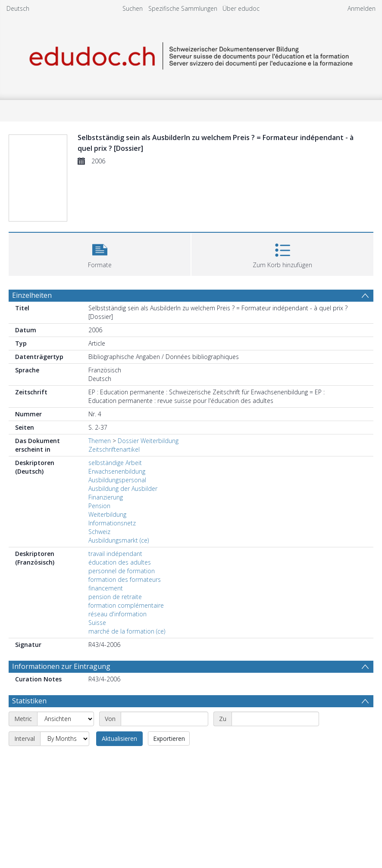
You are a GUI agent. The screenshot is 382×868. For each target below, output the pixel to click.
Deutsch (18, 8)
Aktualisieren (119, 738)
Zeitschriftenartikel (114, 449)
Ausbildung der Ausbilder (123, 489)
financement (106, 588)
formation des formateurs (125, 579)
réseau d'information (117, 614)
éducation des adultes (120, 562)
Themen (100, 441)
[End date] (275, 719)
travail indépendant (115, 554)
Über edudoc (241, 8)
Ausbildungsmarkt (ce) (119, 540)
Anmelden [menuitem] (362, 8)
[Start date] (164, 719)
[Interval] (65, 739)
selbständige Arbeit (115, 463)
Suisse (97, 623)
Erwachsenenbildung (117, 471)
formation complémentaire (126, 605)
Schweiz (99, 532)
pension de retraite (115, 597)
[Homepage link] (191, 55)
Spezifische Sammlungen (183, 8)
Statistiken (29, 701)
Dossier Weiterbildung (148, 441)
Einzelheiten (32, 295)
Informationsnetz (112, 523)
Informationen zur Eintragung (61, 666)
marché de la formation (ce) (127, 631)
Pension (99, 506)
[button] (100, 253)
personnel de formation (122, 571)
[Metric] (66, 719)
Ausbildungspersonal (117, 480)
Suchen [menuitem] (133, 8)
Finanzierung (106, 497)
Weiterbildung (107, 514)
